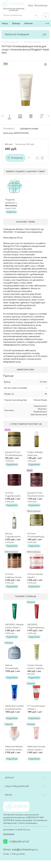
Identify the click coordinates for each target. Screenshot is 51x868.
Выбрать (11, 212)
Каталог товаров (26, 34)
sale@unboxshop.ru (25, 850)
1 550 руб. (14, 673)
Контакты (9, 834)
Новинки (28, 23)
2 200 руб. (14, 500)
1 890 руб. (37, 714)
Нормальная (40, 406)
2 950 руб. (14, 754)
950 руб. (14, 460)
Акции (5, 23)
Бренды (16, 23)
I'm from (43, 382)
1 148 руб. (37, 460)
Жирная (42, 409)
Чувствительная (39, 415)
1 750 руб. (37, 500)
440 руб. (37, 673)
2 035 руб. (14, 541)
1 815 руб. (37, 541)
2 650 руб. (37, 754)
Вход (31, 5)
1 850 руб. (14, 714)
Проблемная (40, 412)
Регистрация (41, 5)
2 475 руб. (37, 632)
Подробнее (12, 465)
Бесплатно (14, 207)
